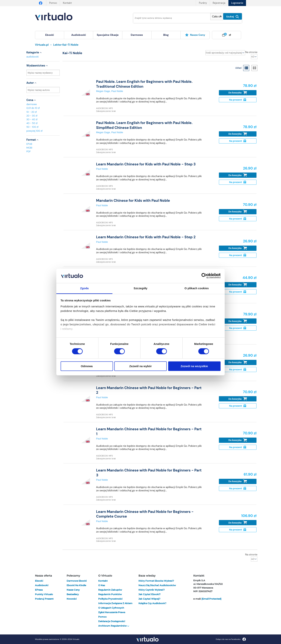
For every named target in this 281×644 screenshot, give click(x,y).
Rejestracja (219, 3)
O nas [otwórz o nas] (102, 585)
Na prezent (238, 100)
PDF (29, 151)
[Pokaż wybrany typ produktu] (217, 17)
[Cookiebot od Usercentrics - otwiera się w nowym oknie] (204, 276)
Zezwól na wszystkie (194, 366)
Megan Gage (103, 91)
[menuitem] (50, 35)
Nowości (72, 599)
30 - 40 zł (32, 119)
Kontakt (67, 3)
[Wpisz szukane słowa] (169, 18)
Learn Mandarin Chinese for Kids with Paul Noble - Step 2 (146, 237)
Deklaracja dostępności (112, 621)
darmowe (137, 35)
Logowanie (237, 3)
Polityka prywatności (110, 599)
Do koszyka (238, 93)
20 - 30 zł (32, 116)
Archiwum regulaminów (114, 626)
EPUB (29, 144)
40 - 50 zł (32, 123)
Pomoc (53, 3)
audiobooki (33, 57)
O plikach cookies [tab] (197, 288)
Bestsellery (73, 594)
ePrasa (39, 590)
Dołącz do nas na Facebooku (231, 639)
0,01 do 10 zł (33, 108)
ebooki (39, 581)
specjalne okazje (108, 35)
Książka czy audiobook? (152, 603)
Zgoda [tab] (84, 288)
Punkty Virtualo (44, 594)
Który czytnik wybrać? (152, 590)
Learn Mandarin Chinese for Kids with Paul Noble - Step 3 (146, 164)
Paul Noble (117, 91)
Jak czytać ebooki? (149, 594)
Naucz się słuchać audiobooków (157, 585)
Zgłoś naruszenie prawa (112, 612)
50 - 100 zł (32, 127)
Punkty (203, 3)
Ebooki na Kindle (76, 585)
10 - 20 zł (32, 112)
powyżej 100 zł (34, 131)
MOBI (29, 148)
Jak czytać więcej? (149, 599)
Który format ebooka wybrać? (156, 581)
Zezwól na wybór (140, 366)
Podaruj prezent (44, 599)
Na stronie (251, 52)
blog (166, 35)
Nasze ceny (195, 35)
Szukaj (233, 17)
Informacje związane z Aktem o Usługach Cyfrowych (115, 606)
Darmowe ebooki (77, 581)
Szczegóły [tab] (140, 288)
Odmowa (87, 366)
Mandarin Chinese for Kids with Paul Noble (133, 201)
